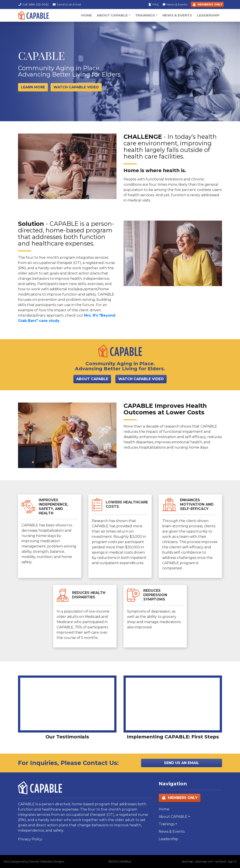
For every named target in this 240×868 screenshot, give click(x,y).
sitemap (187, 862)
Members (207, 4)
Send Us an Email (182, 763)
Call (33, 4)
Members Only (180, 798)
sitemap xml (204, 862)
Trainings (145, 15)
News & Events (177, 15)
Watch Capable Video (76, 87)
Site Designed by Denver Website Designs (34, 862)
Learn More (33, 87)
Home (86, 15)
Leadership (208, 15)
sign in (232, 862)
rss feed (220, 862)
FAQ (153, 4)
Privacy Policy (30, 839)
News (175, 4)
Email (67, 4)
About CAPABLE (112, 15)
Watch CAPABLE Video (141, 379)
